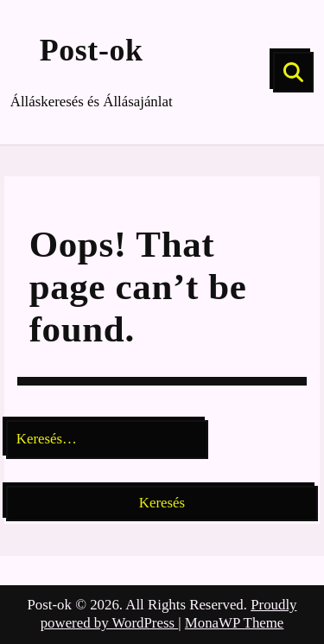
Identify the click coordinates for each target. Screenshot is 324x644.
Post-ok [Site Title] (92, 50)
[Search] (293, 72)
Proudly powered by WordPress (169, 614)
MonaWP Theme (235, 623)
